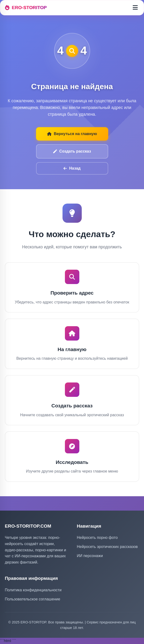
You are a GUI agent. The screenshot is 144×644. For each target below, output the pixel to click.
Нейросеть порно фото (97, 538)
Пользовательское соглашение (32, 599)
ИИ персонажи (90, 556)
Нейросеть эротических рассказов (107, 547)
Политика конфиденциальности (33, 590)
